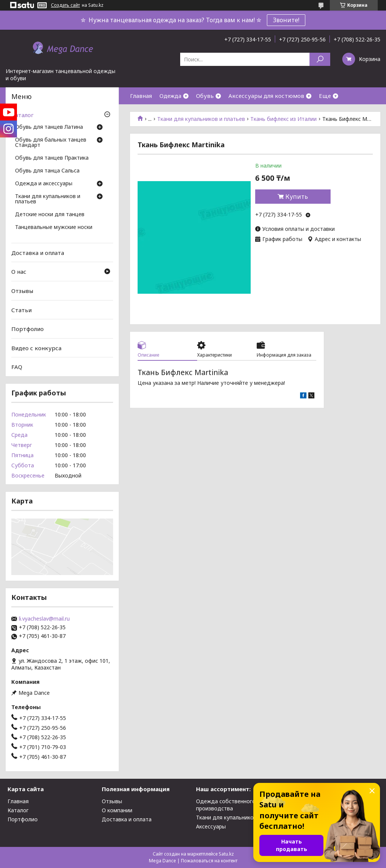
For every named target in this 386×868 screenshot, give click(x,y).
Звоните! (286, 20)
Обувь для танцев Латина (49, 127)
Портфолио (28, 329)
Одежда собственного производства (226, 805)
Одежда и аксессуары (44, 184)
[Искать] (320, 59)
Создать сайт (65, 5)
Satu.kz (226, 854)
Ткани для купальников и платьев (201, 119)
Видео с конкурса (36, 348)
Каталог (22, 115)
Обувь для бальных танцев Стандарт (51, 143)
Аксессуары (211, 826)
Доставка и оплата (38, 253)
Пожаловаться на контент (209, 861)
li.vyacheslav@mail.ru (44, 619)
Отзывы (22, 291)
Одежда (170, 96)
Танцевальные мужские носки (54, 227)
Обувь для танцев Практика (52, 158)
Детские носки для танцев (50, 215)
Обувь (205, 96)
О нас (19, 272)
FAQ (17, 367)
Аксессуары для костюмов (266, 96)
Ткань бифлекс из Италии (283, 119)
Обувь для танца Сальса (47, 171)
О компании (117, 810)
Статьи (21, 310)
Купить (297, 197)
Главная (141, 96)
